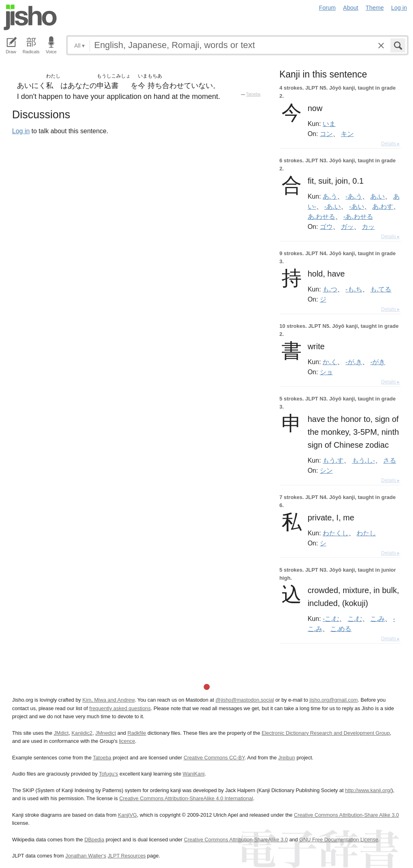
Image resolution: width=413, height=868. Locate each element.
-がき (378, 362)
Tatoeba (253, 94)
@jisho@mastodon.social (245, 700)
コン (326, 134)
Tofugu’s (108, 774)
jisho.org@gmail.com (334, 700)
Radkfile (137, 733)
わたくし (336, 533)
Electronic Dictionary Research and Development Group (326, 733)
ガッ (347, 226)
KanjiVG (127, 815)
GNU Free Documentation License (339, 840)
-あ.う (354, 196)
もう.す (333, 460)
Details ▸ (390, 144)
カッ (368, 226)
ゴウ (326, 226)
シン (326, 470)
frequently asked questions (120, 708)
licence (127, 741)
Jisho (30, 17)
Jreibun (287, 758)
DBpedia (94, 840)
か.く (330, 362)
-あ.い (333, 206)
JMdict (61, 733)
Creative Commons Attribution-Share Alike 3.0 (346, 815)
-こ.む (331, 619)
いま (329, 124)
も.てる (381, 289)
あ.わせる (321, 216)
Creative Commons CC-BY (214, 758)
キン (347, 134)
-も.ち (354, 289)
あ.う (330, 196)
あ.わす (383, 206)
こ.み (378, 619)
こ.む (355, 619)
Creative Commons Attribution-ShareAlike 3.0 (236, 840)
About (351, 8)
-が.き (354, 362)
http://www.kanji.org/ (368, 790)
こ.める (341, 629)
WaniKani (194, 774)
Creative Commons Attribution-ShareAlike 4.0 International (186, 798)
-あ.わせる (358, 216)
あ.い (378, 196)
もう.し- (364, 460)
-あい (357, 206)
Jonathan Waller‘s (86, 856)
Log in (399, 8)
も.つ (330, 289)
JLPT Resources (127, 856)
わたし (366, 533)
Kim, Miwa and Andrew (108, 700)
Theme (375, 8)
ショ (326, 372)
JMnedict (105, 733)
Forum (327, 8)
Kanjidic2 (82, 733)
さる (390, 460)
